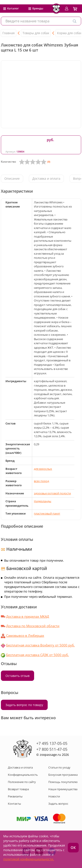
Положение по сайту (22, 782)
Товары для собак (36, 33)
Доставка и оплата (46, 178)
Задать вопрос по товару (24, 705)
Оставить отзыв (17, 676)
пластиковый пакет (47, 513)
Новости (54, 796)
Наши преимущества (63, 789)
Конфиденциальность (23, 775)
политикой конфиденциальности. (29, 859)
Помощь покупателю (63, 782)
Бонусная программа (63, 775)
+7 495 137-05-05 (52, 743)
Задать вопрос (58, 804)
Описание (12, 178)
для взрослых (43, 469)
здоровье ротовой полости (52, 493)
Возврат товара (18, 789)
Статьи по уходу (59, 767)
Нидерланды (43, 501)
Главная (9, 33)
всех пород (41, 481)
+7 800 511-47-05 (52, 749)
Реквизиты (15, 796)
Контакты (14, 804)
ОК (73, 848)
